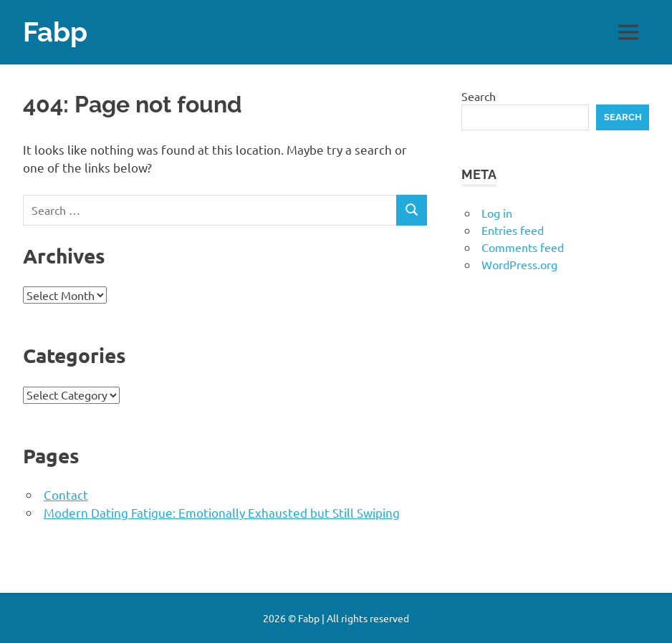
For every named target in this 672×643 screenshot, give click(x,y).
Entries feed (513, 230)
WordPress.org (519, 264)
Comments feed (523, 247)
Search (479, 96)
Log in (497, 213)
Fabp (55, 32)
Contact (66, 494)
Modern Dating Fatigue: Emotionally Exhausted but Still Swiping (222, 512)
